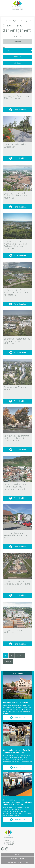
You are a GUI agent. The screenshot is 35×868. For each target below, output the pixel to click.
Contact (18, 855)
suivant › (20, 655)
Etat (4, 47)
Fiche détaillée (20, 110)
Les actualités (18, 673)
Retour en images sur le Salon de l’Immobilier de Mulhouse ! (16, 751)
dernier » (8, 661)
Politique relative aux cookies (18, 862)
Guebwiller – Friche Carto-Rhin (15, 702)
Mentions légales (18, 858)
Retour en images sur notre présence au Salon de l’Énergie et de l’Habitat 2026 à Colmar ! (17, 802)
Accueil (5, 21)
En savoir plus (19, 718)
